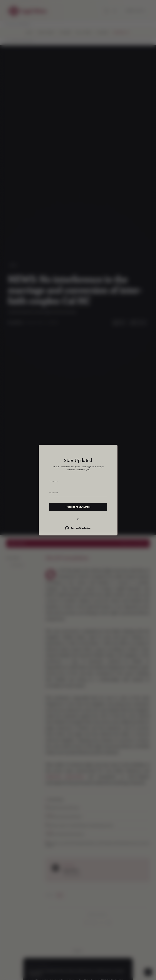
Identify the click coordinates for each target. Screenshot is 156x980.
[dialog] (78, 490)
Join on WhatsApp (78, 528)
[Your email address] (78, 493)
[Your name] (78, 481)
